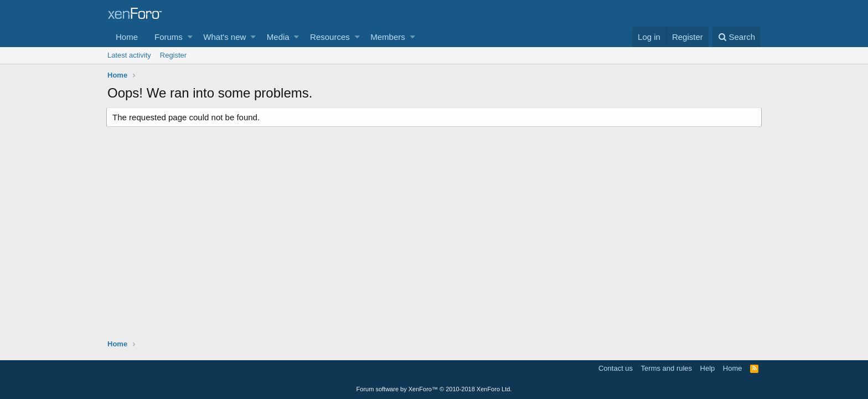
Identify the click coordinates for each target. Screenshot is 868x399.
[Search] (737, 37)
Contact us (616, 368)
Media (278, 37)
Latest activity (129, 55)
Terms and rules (666, 368)
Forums (169, 37)
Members (388, 37)
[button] (190, 37)
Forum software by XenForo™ (434, 389)
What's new (224, 37)
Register (173, 55)
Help (708, 368)
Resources (330, 37)
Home (127, 37)
